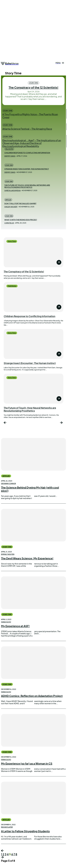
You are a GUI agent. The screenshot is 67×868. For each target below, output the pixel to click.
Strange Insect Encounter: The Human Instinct (27, 169)
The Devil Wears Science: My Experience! (27, 558)
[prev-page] (5, 423)
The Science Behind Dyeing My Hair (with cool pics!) (30, 489)
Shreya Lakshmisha (12, 190)
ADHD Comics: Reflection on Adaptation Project (32, 696)
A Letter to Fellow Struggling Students (25, 831)
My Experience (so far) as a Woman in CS (27, 763)
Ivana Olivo (6, 622)
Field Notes (9, 149)
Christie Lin (9, 223)
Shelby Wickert (11, 207)
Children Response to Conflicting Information (27, 153)
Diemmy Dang (10, 156)
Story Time (34, 83)
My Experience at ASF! (15, 626)
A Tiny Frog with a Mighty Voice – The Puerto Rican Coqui (30, 116)
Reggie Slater (7, 827)
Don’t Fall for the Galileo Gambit (20, 203)
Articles (8, 200)
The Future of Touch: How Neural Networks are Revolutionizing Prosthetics (27, 186)
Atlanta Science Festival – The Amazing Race (27, 129)
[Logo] (10, 63)
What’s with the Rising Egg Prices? (21, 220)
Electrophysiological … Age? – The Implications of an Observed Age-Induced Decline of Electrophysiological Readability (32, 143)
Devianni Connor (8, 484)
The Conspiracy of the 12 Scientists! (33, 87)
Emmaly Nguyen (8, 554)
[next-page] (62, 423)
